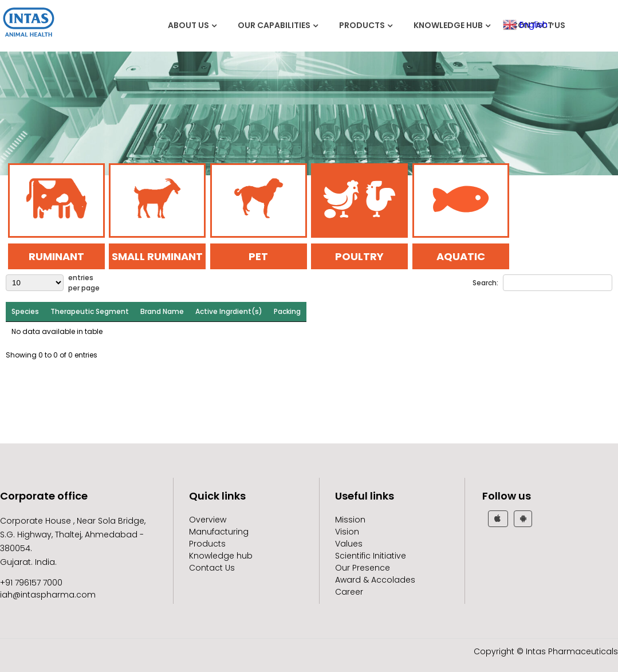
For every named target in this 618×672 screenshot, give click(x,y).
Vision (347, 532)
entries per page (84, 283)
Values (349, 544)
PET (258, 256)
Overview (208, 520)
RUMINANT (56, 256)
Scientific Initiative (371, 556)
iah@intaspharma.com (48, 595)
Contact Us (212, 568)
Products (362, 25)
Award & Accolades (375, 580)
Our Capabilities (274, 25)
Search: (485, 283)
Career (349, 592)
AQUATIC (461, 256)
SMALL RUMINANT (157, 256)
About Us (188, 25)
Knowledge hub (448, 25)
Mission (350, 520)
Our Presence (363, 568)
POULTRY (359, 256)
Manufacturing (219, 532)
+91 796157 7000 (31, 583)
